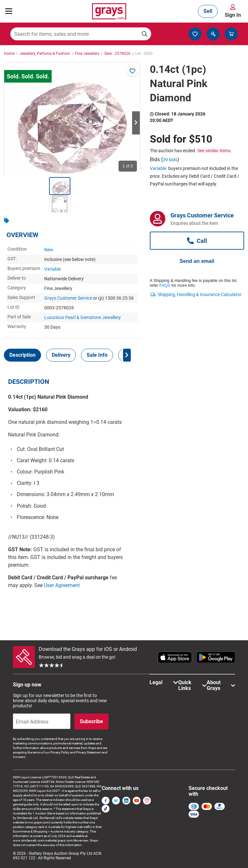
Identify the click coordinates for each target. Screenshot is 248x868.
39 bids (170, 160)
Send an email (197, 261)
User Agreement (62, 585)
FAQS (165, 285)
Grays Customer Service (68, 298)
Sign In (233, 15)
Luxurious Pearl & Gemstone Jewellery (83, 317)
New (49, 250)
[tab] (22, 355)
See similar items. (215, 151)
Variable (52, 269)
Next (136, 123)
